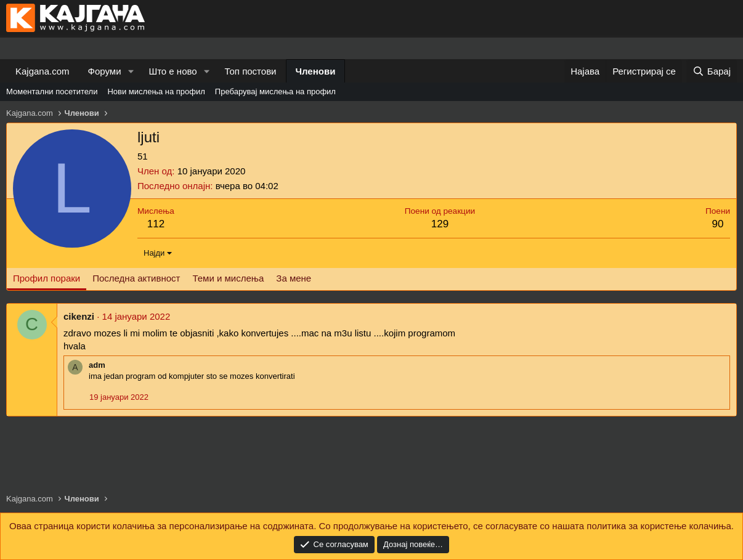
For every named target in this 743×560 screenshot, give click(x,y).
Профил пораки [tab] (47, 278)
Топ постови (251, 71)
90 (718, 224)
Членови (316, 71)
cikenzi (79, 316)
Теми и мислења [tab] (228, 278)
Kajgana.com (43, 71)
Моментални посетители (52, 91)
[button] (131, 71)
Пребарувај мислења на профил (275, 91)
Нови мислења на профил (156, 91)
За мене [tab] (294, 278)
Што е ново (173, 71)
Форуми (105, 71)
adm (97, 365)
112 (156, 224)
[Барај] (712, 71)
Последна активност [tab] (136, 278)
